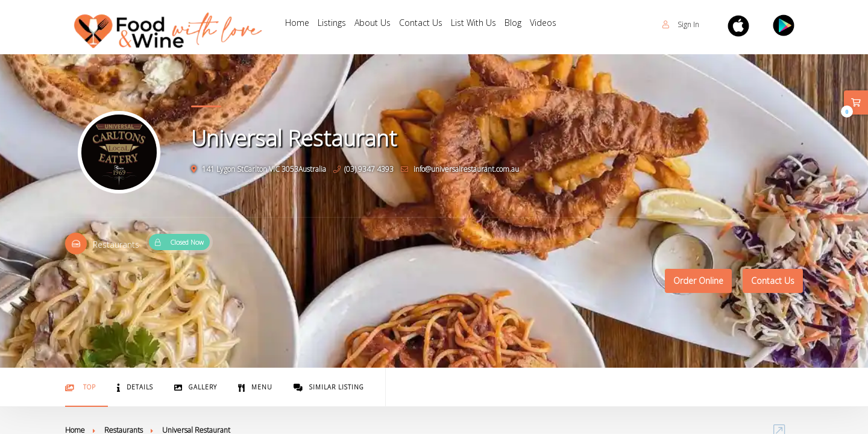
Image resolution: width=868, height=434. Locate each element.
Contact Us (429, 24)
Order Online (698, 281)
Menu (255, 387)
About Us (379, 24)
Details (135, 387)
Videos (559, 24)
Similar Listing (329, 387)
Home (298, 24)
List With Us (484, 24)
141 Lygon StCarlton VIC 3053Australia (259, 169)
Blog (526, 24)
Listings (335, 24)
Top (80, 387)
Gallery (196, 387)
